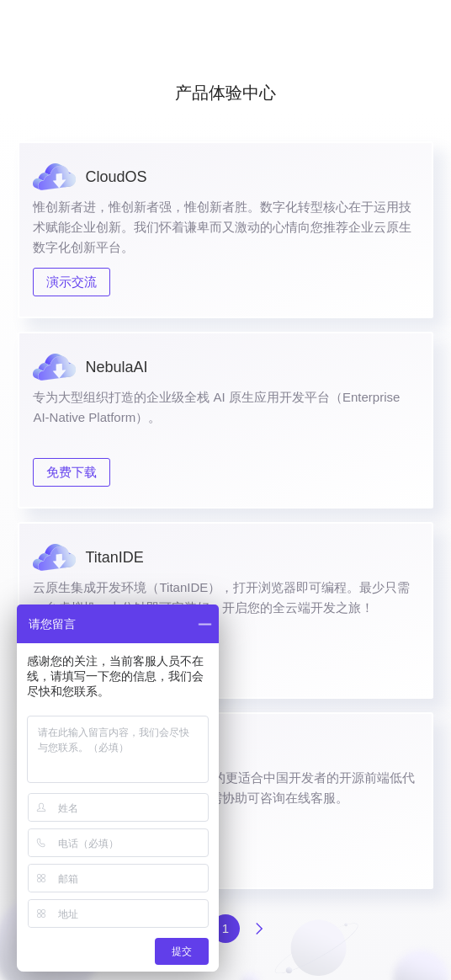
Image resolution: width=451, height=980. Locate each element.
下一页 (259, 929)
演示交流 (72, 282)
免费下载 (72, 472)
